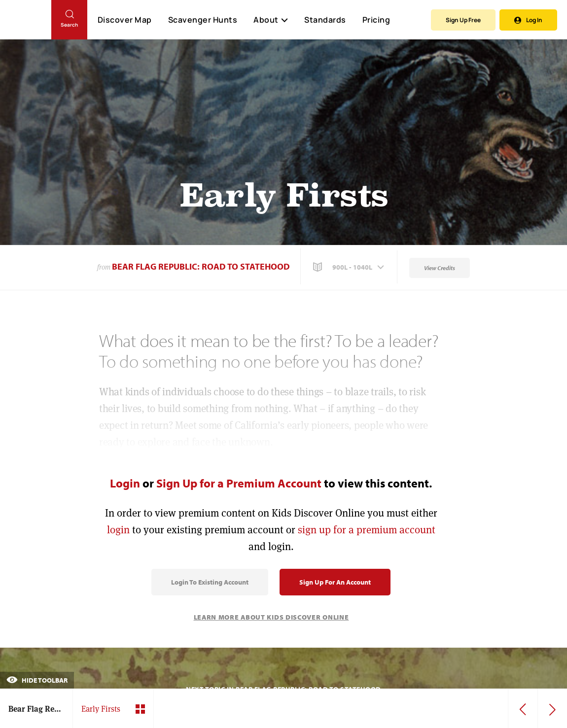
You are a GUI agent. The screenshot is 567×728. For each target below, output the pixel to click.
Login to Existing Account (210, 582)
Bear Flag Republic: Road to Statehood (201, 266)
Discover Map (125, 20)
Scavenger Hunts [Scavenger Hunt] (202, 20)
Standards (325, 20)
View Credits (440, 268)
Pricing (376, 20)
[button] (350, 267)
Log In (528, 20)
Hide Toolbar (37, 680)
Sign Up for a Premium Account (239, 483)
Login (125, 483)
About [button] (271, 20)
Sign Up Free (463, 20)
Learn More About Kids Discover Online (271, 617)
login (118, 530)
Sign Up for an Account (335, 582)
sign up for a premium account (367, 530)
